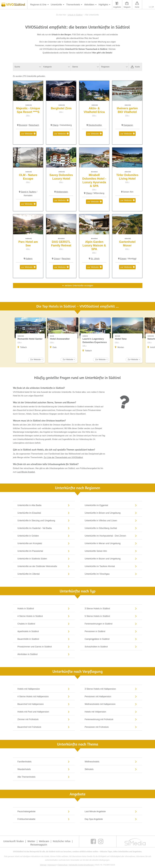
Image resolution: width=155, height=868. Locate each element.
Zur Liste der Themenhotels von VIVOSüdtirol (63, 458)
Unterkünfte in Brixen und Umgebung (111, 513)
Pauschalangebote (44, 811)
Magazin (127, 7)
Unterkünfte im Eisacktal (44, 513)
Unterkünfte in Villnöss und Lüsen (111, 521)
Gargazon (128, 125)
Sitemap (43, 865)
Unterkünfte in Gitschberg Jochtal (111, 528)
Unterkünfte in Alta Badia (44, 505)
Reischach (34, 125)
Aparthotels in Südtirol (44, 631)
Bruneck (23, 125)
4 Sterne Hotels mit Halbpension (44, 697)
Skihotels (111, 769)
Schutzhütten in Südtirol (111, 647)
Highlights (103, 5)
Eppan (123, 259)
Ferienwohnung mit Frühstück (111, 719)
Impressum (52, 865)
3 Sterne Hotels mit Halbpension (111, 689)
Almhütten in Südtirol (44, 654)
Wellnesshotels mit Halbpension (111, 704)
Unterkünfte (56, 5)
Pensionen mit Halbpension (111, 697)
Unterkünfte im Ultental (44, 574)
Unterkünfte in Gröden (44, 536)
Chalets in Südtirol (44, 624)
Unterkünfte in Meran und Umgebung (111, 543)
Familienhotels (44, 762)
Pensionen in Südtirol (111, 631)
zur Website (27, 134)
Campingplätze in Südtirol (111, 639)
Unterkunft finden (14, 841)
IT (153, 7)
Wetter (31, 841)
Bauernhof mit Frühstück (44, 727)
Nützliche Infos (62, 841)
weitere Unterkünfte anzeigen (79, 286)
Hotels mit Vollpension (111, 712)
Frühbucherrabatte (44, 819)
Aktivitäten (89, 5)
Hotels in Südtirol (44, 609)
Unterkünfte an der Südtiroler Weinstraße (44, 566)
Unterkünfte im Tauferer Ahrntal (111, 566)
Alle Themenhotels (44, 777)
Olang (55, 125)
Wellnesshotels (111, 762)
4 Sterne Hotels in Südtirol (44, 616)
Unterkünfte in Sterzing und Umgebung (44, 521)
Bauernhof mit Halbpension (44, 704)
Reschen (66, 259)
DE (150, 7)
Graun (57, 259)
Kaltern (29, 259)
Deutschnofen (95, 125)
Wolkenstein (62, 192)
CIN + (28, 116)
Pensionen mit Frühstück (111, 727)
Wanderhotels (44, 769)
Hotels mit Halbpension (44, 689)
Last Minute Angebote (111, 811)
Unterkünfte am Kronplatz (44, 543)
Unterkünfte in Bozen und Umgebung (111, 559)
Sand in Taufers (28, 192)
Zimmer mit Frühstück (44, 719)
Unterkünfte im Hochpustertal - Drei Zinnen (111, 536)
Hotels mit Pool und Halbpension (44, 712)
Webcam (44, 841)
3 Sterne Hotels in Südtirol (111, 609)
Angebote (117, 7)
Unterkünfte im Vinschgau (111, 574)
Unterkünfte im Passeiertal (44, 551)
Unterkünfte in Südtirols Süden (44, 559)
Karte (137, 7)
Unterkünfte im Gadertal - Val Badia (44, 528)
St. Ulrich (95, 259)
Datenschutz (63, 865)
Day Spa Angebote (111, 819)
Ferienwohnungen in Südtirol (111, 624)
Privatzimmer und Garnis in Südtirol (44, 647)
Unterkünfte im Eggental (111, 505)
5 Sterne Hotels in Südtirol (111, 616)
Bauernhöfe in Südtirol (44, 639)
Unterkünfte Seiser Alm (111, 551)
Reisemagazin (39, 845)
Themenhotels (73, 5)
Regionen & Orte (38, 5)
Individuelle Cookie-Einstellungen (81, 865)
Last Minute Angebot (26, 472)
